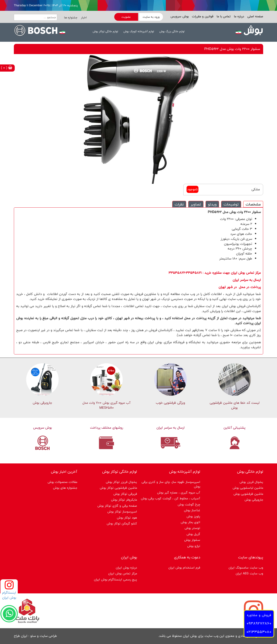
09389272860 (259, 623)
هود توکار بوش (127, 518)
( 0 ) (7, 68)
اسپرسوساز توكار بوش (122, 512)
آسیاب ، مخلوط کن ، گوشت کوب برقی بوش (171, 498)
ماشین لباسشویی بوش (248, 488)
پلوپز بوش (193, 516)
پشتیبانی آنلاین (234, 428)
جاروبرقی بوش (42, 403)
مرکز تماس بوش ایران (123, 573)
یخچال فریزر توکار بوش (121, 482)
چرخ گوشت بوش (189, 504)
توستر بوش (192, 528)
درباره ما (238, 16)
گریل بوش (193, 534)
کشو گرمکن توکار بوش (122, 523)
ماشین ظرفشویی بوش (248, 494)
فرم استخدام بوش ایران (184, 568)
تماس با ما (223, 16)
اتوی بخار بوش (190, 522)
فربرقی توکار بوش (125, 494)
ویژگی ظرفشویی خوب (170, 403)
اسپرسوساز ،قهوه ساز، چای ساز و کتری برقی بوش (171, 484)
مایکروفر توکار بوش (124, 500)
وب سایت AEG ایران (249, 573)
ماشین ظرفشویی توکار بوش (118, 488)
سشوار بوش (192, 540)
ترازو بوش (194, 546)
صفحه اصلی (255, 16)
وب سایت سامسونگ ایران (246, 568)
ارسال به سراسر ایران (171, 428)
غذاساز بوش (192, 510)
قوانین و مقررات (202, 16)
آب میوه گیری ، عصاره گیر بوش (179, 493)
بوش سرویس (180, 16)
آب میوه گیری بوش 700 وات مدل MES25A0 (106, 405)
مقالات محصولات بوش (62, 482)
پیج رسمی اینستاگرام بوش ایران (115, 579)
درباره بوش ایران (126, 568)
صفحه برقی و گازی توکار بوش (117, 506)
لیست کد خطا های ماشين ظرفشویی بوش (235, 405)
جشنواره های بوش (65, 488)
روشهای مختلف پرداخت (107, 428)
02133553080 (259, 632)
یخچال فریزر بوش (251, 482)
